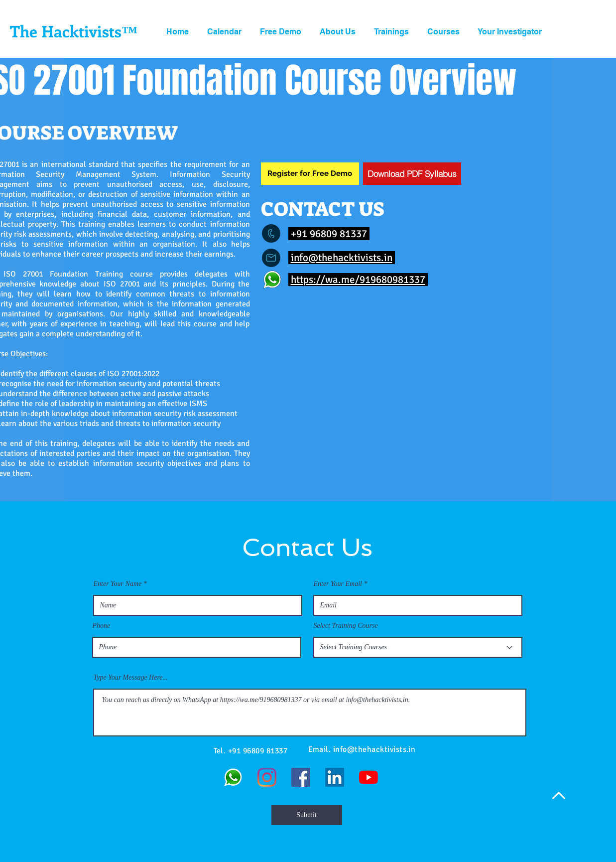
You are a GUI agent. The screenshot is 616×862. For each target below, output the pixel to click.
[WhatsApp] (233, 777)
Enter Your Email (338, 584)
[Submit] (307, 815)
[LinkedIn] (335, 777)
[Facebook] (301, 777)
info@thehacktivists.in (342, 258)
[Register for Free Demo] (310, 174)
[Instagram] (267, 777)
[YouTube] (369, 777)
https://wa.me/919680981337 (358, 280)
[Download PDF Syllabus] (412, 174)
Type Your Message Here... (131, 678)
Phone (102, 626)
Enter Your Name (118, 584)
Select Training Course (346, 626)
